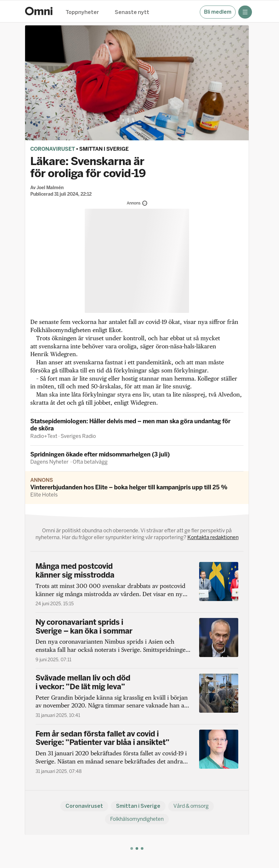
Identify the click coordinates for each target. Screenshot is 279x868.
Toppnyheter (82, 13)
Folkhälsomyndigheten (137, 819)
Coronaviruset (53, 149)
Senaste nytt (132, 13)
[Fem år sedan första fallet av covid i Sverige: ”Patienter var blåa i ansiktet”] (137, 752)
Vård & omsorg (191, 806)
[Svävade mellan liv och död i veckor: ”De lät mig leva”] (137, 696)
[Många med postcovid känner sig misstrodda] (137, 584)
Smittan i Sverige (104, 149)
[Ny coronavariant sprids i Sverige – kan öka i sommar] (137, 640)
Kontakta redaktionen (213, 537)
